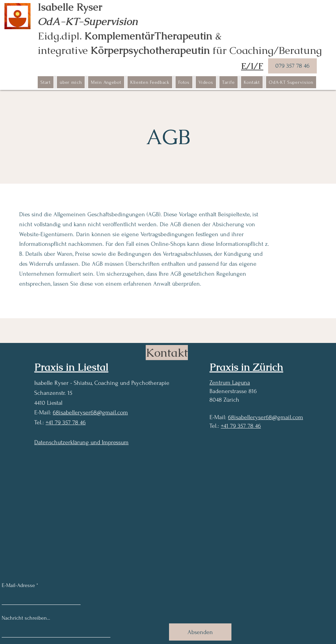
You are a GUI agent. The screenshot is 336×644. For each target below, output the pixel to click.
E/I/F (252, 66)
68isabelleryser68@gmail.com (90, 412)
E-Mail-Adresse (18, 585)
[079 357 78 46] (292, 66)
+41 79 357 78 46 (66, 422)
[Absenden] (200, 632)
